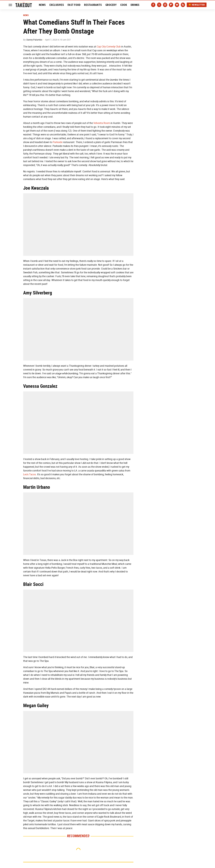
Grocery (111, 5)
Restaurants (93, 5)
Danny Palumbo (34, 40)
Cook (124, 5)
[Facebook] (153, 5)
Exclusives (57, 5)
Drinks (135, 5)
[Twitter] (159, 5)
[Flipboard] (171, 5)
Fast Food (74, 5)
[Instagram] (165, 5)
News (42, 5)
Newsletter (197, 5)
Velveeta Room (102, 123)
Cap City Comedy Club (109, 47)
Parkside (58, 142)
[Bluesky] (177, 5)
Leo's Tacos (30, 474)
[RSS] (183, 5)
